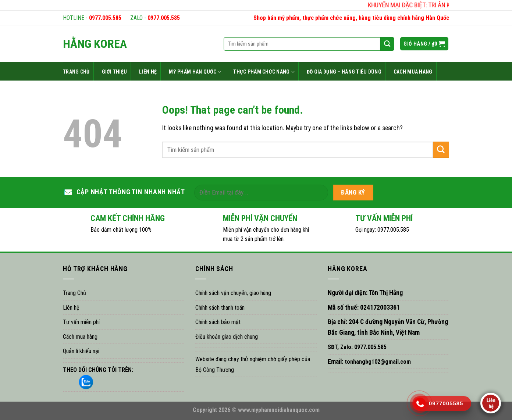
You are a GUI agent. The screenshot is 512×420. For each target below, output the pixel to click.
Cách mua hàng (80, 337)
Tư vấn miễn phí (81, 322)
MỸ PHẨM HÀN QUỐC (195, 72)
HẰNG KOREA (95, 44)
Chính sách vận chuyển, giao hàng (233, 293)
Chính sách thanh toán (220, 308)
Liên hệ (71, 308)
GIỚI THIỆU (115, 72)
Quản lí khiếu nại (81, 351)
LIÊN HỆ (148, 72)
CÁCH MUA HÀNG (413, 72)
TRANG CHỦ (76, 72)
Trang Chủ (74, 293)
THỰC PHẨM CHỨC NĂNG (264, 72)
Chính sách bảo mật (218, 322)
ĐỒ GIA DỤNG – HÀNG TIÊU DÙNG (344, 72)
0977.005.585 (105, 18)
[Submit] (441, 150)
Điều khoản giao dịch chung (227, 337)
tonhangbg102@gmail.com (377, 362)
